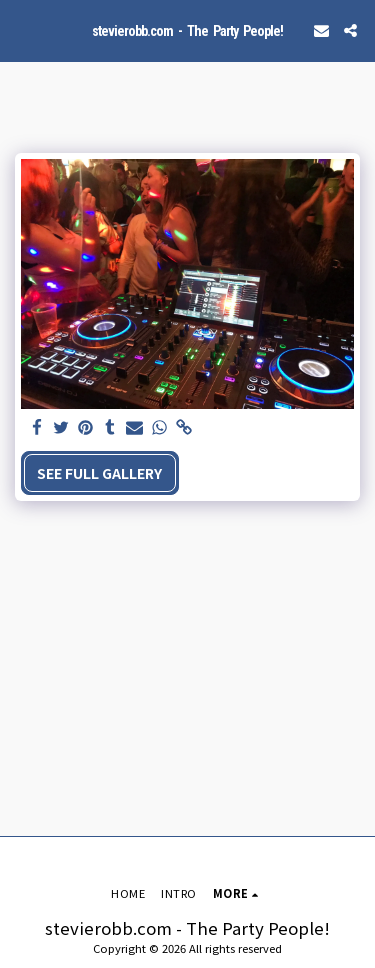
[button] (22, 29)
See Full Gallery (99, 473)
